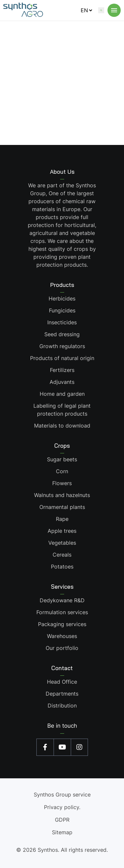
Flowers (62, 483)
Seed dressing (62, 334)
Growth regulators (62, 346)
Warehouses (62, 636)
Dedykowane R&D (62, 600)
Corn (62, 471)
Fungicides (62, 310)
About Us (62, 172)
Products (62, 285)
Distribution (62, 706)
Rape (62, 519)
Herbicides (62, 298)
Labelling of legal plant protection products (62, 410)
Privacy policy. (62, 807)
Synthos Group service (62, 795)
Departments (62, 694)
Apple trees (62, 531)
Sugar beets (62, 459)
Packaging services (62, 624)
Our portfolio (62, 648)
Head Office (62, 682)
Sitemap (62, 832)
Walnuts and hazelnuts (62, 495)
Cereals (62, 555)
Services (62, 587)
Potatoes (62, 567)
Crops (62, 446)
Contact (62, 668)
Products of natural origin (62, 358)
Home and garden (62, 394)
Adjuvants (62, 382)
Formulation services (62, 612)
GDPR (62, 820)
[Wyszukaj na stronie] (101, 10)
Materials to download (62, 426)
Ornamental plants (62, 507)
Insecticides (62, 322)
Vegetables (62, 543)
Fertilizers (62, 370)
